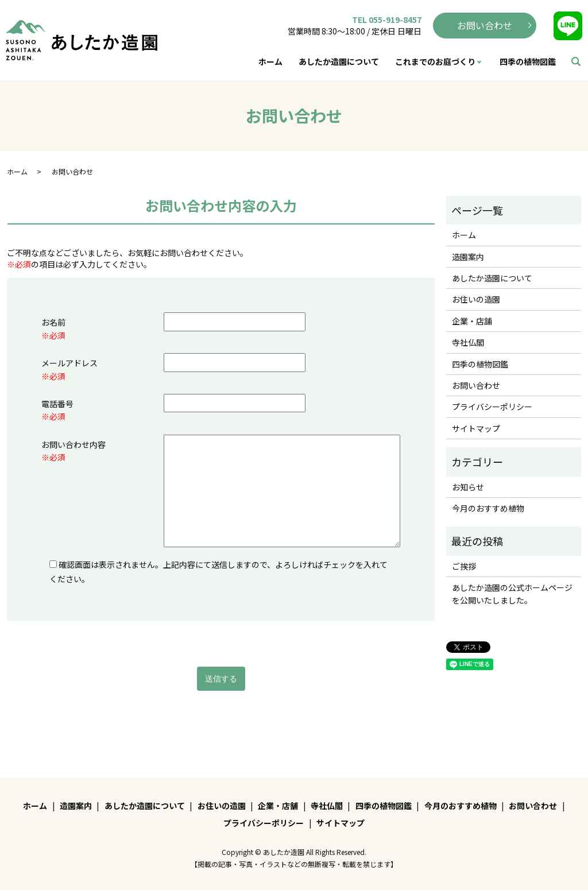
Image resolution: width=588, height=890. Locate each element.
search (576, 62)
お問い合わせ (485, 25)
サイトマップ (476, 428)
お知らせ (468, 487)
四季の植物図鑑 (528, 61)
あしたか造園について (339, 61)
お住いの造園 (476, 299)
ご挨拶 (464, 566)
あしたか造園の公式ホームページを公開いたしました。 (512, 594)
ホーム (270, 61)
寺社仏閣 (468, 342)
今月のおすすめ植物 (488, 508)
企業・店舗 (472, 321)
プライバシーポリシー (492, 407)
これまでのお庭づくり (435, 61)
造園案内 (468, 257)
